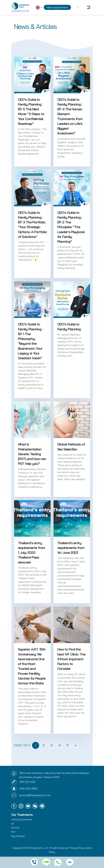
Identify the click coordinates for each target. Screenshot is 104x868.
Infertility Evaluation (22, 819)
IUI (13, 824)
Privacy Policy (77, 848)
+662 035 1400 (27, 782)
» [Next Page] (76, 745)
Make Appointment (57, 7)
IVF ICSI (15, 828)
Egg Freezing (18, 836)
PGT (13, 832)
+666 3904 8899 (28, 788)
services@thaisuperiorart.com (35, 795)
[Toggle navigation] (89, 7)
